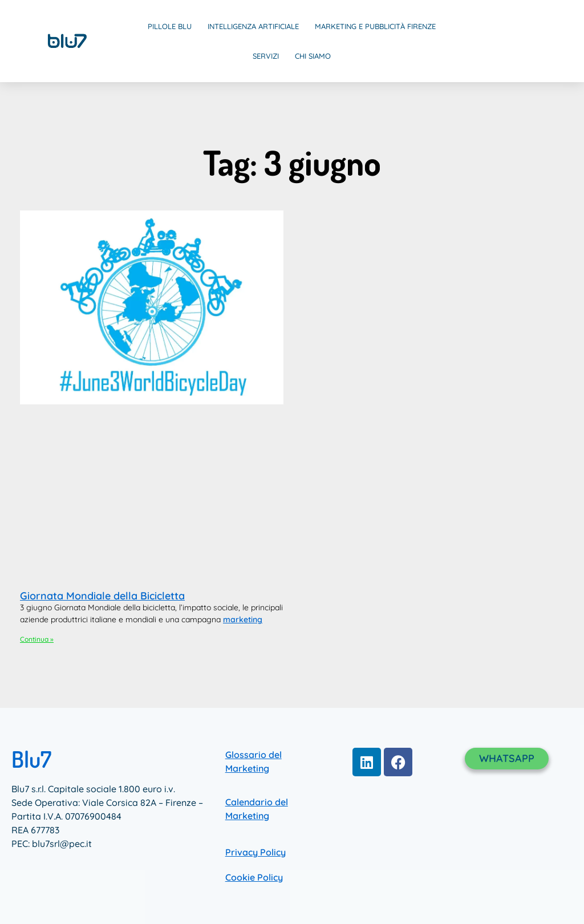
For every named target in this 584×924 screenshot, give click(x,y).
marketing (243, 619)
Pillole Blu (170, 26)
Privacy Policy (255, 852)
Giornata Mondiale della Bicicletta (102, 596)
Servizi (266, 56)
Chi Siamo (313, 56)
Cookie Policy (254, 877)
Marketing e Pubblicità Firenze (375, 26)
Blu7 (31, 759)
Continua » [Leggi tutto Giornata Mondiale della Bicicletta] (37, 639)
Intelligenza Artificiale (253, 26)
